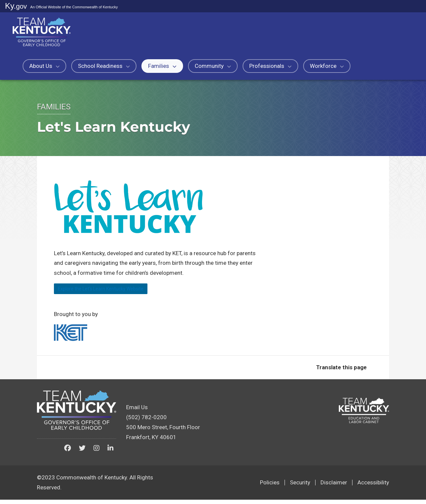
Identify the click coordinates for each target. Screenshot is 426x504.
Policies (270, 487)
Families (162, 66)
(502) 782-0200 (146, 422)
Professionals (270, 66)
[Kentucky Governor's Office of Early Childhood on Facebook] (68, 453)
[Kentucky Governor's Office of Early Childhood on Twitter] (82, 453)
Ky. (16, 6)
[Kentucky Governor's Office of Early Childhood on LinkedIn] (110, 453)
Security (300, 487)
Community (213, 66)
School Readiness (104, 66)
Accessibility (373, 487)
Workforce (327, 66)
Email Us (137, 412)
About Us (44, 66)
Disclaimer (334, 487)
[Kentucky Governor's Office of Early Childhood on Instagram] (97, 453)
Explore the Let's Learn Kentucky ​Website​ (117, 291)
